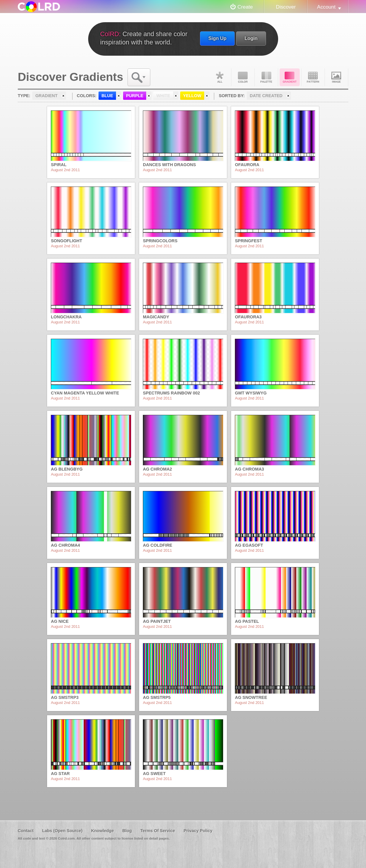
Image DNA (336, 77)
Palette (266, 77)
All (220, 77)
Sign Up (217, 38)
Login (251, 38)
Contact (26, 831)
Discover (286, 7)
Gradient (290, 77)
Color (243, 77)
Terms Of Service (158, 831)
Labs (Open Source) (62, 831)
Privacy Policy (198, 831)
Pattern (313, 77)
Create (245, 7)
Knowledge (103, 831)
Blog (127, 831)
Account (326, 7)
